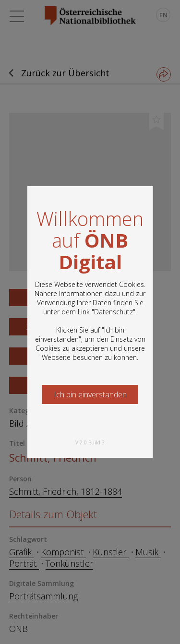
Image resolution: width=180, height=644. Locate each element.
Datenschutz (114, 312)
